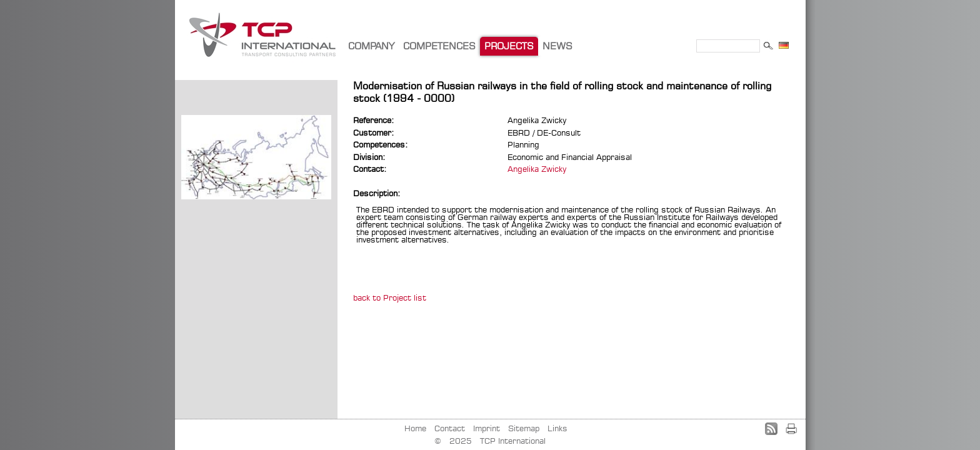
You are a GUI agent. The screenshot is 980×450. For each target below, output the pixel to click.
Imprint (487, 428)
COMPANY (371, 46)
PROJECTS (509, 46)
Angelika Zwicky (537, 169)
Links (557, 428)
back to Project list (390, 297)
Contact (450, 428)
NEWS (557, 46)
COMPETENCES (439, 46)
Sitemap (524, 428)
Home (415, 428)
